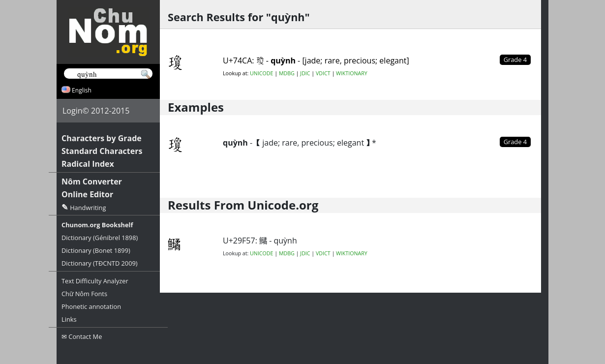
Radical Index (88, 164)
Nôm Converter (92, 182)
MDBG (287, 73)
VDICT (323, 73)
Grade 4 (515, 142)
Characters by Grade (102, 138)
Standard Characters (102, 151)
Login (73, 111)
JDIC (305, 73)
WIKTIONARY (352, 73)
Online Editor (87, 194)
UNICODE (261, 73)
